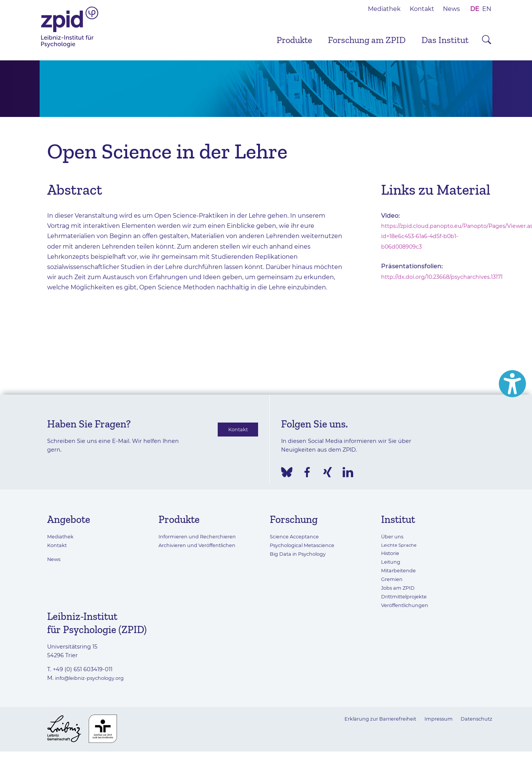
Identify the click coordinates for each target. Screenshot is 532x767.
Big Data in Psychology (301, 554)
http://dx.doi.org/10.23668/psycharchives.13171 (448, 277)
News (451, 9)
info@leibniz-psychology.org (94, 678)
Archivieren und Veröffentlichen (203, 545)
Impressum (434, 719)
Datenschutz (475, 719)
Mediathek (384, 9)
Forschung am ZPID (367, 40)
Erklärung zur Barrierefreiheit (369, 719)
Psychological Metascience (307, 545)
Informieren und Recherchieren (202, 536)
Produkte (294, 40)
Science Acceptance (298, 536)
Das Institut (445, 40)
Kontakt (422, 9)
